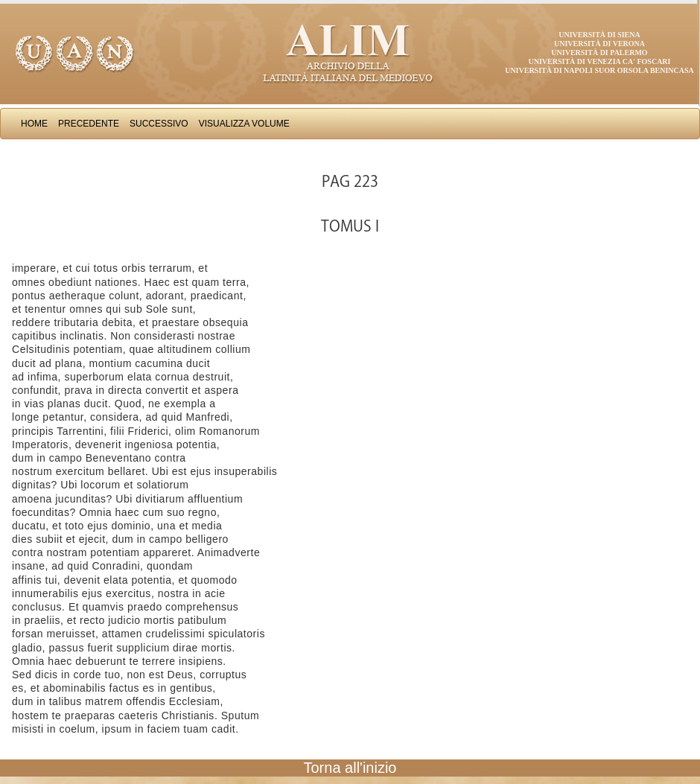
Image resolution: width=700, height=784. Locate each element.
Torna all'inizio (350, 768)
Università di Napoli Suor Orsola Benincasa (599, 70)
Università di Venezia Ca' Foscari (600, 61)
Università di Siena (599, 35)
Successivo (159, 124)
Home (34, 124)
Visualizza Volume (244, 124)
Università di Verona (599, 44)
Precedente (89, 124)
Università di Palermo (599, 52)
